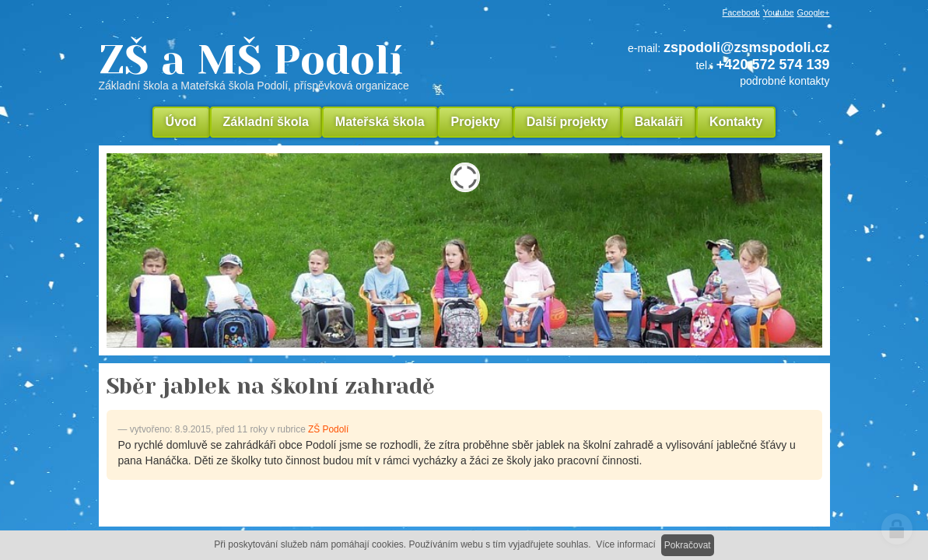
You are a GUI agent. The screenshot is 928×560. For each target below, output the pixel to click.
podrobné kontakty (784, 81)
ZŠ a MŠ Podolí (309, 65)
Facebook (741, 12)
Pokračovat (688, 545)
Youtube (779, 12)
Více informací (626, 544)
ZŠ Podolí (328, 429)
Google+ (814, 12)
